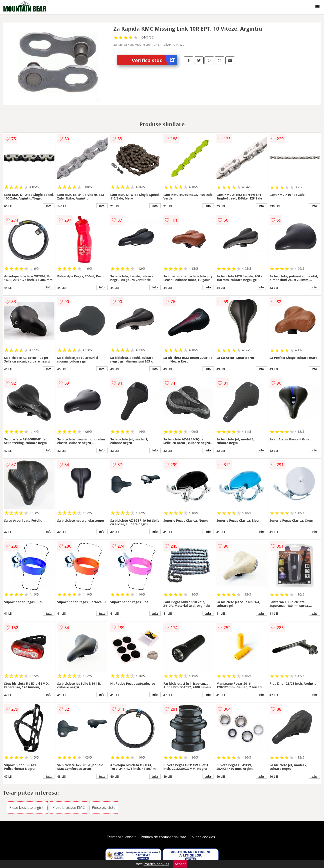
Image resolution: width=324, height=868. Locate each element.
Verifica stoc (154, 60)
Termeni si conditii (122, 837)
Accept (180, 864)
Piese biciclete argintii (27, 807)
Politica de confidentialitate (164, 837)
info (49, 206)
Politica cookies (202, 837)
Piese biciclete (104, 807)
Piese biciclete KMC (69, 807)
